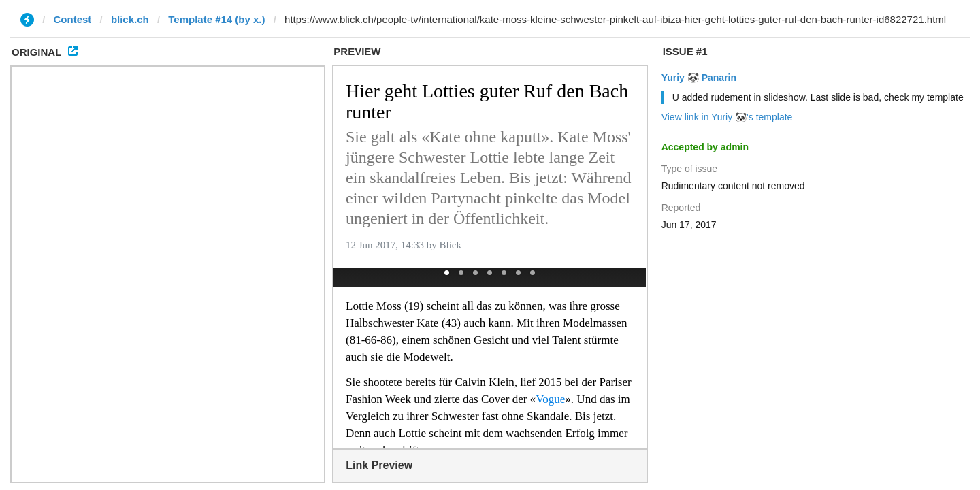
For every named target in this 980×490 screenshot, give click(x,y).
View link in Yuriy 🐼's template (727, 117)
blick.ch (130, 19)
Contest (73, 19)
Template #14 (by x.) (216, 19)
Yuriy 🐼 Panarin (699, 78)
